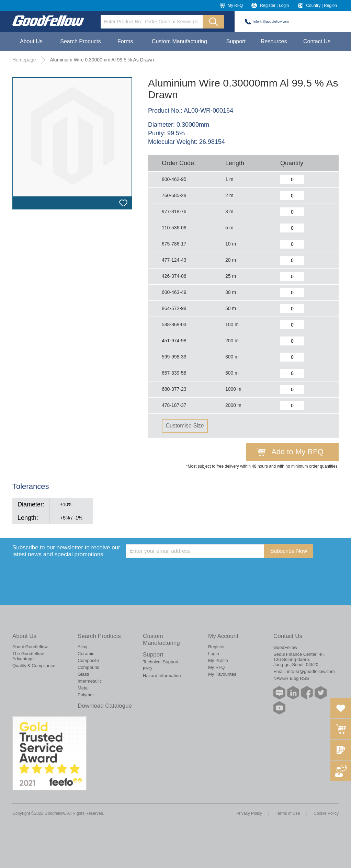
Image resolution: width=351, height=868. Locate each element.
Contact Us (317, 41)
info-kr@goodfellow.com (271, 21)
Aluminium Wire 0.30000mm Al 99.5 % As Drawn (102, 60)
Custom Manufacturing (179, 41)
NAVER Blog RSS (291, 678)
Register (216, 647)
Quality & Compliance (34, 666)
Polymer (86, 695)
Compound (89, 667)
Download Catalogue (105, 706)
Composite (88, 660)
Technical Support (161, 662)
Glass (83, 674)
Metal (83, 688)
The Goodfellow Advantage (28, 656)
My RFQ (235, 5)
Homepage (24, 60)
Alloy (82, 647)
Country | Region (321, 5)
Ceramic (86, 654)
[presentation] (178, 571)
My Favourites (222, 674)
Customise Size (185, 426)
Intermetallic (90, 681)
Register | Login (274, 5)
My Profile (218, 660)
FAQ (147, 669)
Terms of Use (288, 813)
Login (214, 654)
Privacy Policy (249, 813)
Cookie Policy (326, 813)
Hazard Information (162, 676)
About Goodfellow (30, 647)
